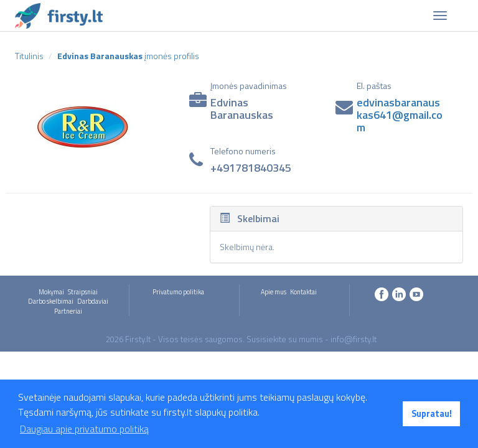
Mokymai (51, 292)
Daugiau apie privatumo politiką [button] (84, 429)
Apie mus (274, 292)
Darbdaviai (93, 301)
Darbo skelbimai (51, 301)
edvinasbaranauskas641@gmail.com (400, 115)
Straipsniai (83, 292)
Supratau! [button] (432, 414)
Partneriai (68, 311)
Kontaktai (303, 292)
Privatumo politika (178, 292)
